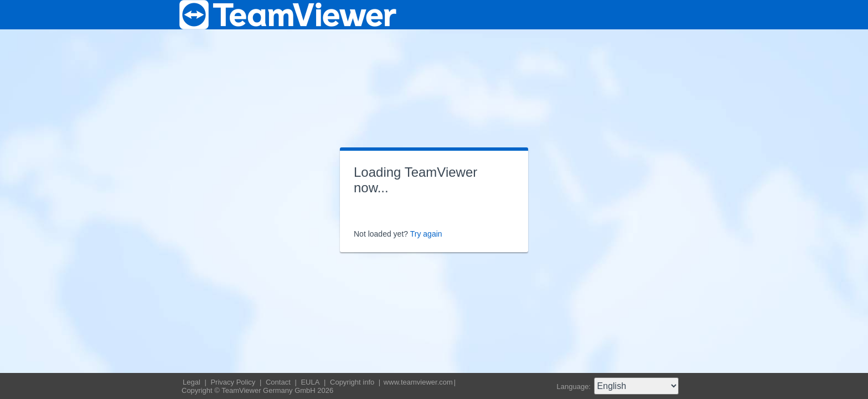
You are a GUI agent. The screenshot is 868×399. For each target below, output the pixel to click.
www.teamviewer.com (418, 382)
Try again (426, 234)
